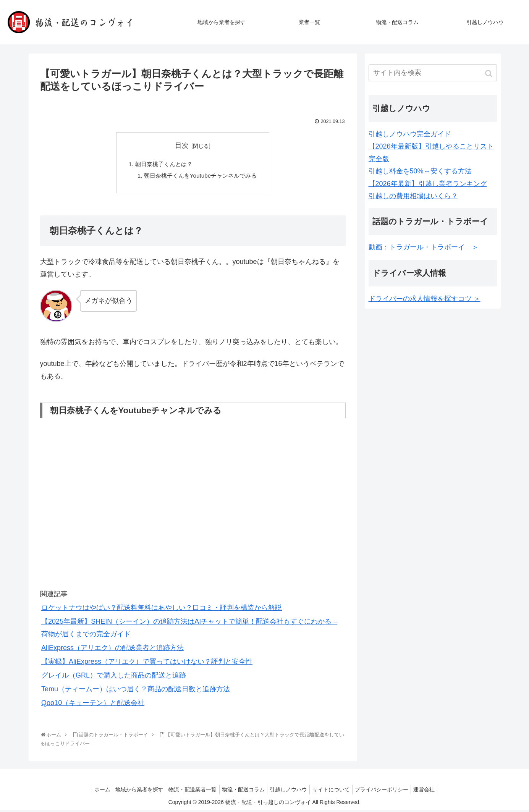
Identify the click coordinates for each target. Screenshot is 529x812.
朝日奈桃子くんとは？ (162, 165)
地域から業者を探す (132, 791)
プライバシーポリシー (389, 791)
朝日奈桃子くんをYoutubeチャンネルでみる (200, 177)
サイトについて (335, 791)
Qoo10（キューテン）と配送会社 (93, 705)
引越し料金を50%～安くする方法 (420, 171)
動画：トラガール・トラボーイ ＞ (424, 247)
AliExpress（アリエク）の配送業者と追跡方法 (112, 650)
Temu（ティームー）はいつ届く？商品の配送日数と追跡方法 (136, 691)
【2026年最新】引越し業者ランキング (428, 184)
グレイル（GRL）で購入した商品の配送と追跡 (114, 677)
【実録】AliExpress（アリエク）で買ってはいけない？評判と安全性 (147, 663)
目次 (182, 146)
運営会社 (434, 791)
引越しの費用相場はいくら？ (413, 196)
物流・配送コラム (242, 791)
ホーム (92, 791)
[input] (433, 73)
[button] (489, 74)
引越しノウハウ (290, 791)
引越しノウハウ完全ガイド (410, 134)
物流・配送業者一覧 (188, 791)
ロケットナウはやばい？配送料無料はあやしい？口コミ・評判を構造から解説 (162, 610)
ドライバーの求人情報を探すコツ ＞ (425, 299)
